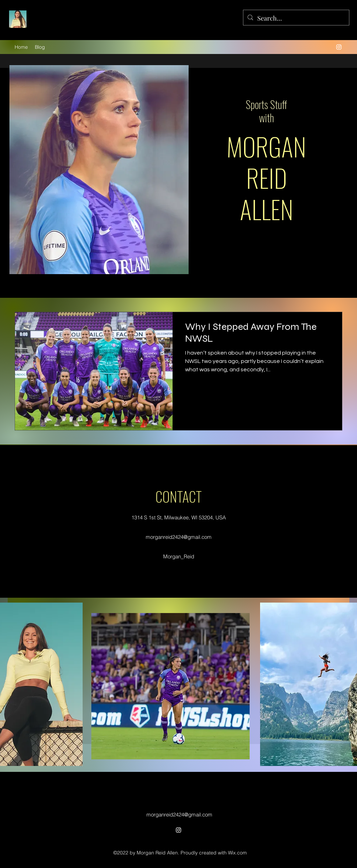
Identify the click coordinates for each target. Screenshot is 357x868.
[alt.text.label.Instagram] (339, 47)
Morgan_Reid (179, 556)
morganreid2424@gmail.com (179, 537)
